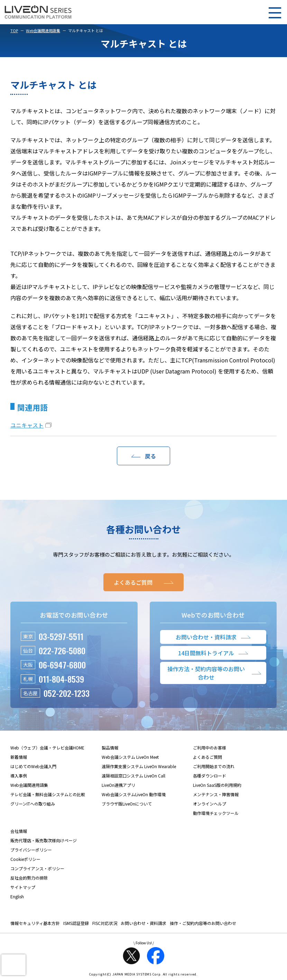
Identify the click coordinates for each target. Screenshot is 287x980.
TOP (14, 30)
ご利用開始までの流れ (214, 766)
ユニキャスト (27, 425)
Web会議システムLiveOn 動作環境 (134, 794)
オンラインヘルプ (210, 804)
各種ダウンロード (210, 776)
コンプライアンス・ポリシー (37, 868)
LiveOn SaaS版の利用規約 (217, 785)
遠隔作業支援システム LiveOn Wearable (139, 766)
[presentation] (13, 965)
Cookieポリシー (25, 859)
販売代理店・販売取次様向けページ (44, 840)
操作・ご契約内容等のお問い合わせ (203, 923)
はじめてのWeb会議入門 (33, 766)
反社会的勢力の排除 (29, 878)
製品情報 (110, 748)
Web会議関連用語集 (43, 30)
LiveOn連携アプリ (118, 785)
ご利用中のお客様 (210, 748)
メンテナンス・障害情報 (216, 794)
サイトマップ (23, 887)
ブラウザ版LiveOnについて (127, 804)
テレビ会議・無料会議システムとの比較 (48, 794)
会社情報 (19, 831)
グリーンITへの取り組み (33, 804)
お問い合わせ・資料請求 (143, 923)
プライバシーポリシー (31, 850)
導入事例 (19, 776)
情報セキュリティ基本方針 (35, 923)
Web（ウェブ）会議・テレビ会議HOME (47, 748)
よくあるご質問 (207, 757)
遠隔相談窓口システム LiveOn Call (133, 776)
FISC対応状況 (105, 923)
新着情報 (19, 757)
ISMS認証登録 (76, 923)
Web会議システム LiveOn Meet (130, 757)
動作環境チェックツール (216, 813)
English (17, 896)
